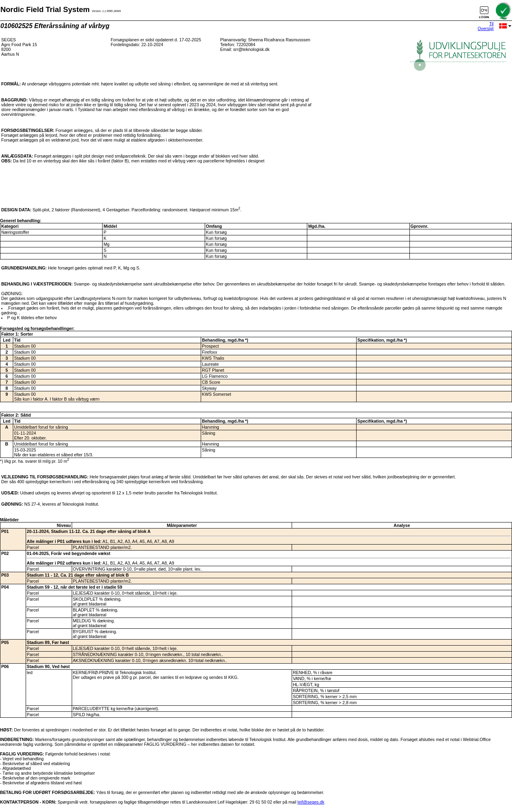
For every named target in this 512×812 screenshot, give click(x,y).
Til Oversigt (486, 26)
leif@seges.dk (311, 802)
